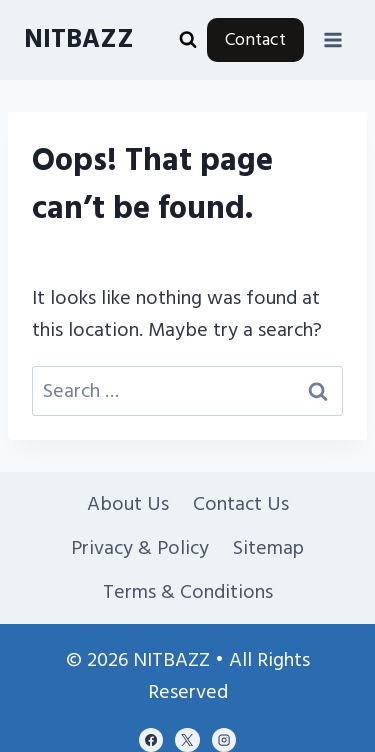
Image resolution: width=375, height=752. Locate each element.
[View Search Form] (188, 40)
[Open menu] (332, 39)
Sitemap (268, 548)
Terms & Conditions (188, 592)
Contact (255, 39)
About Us (128, 504)
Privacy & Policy (140, 548)
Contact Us (241, 504)
